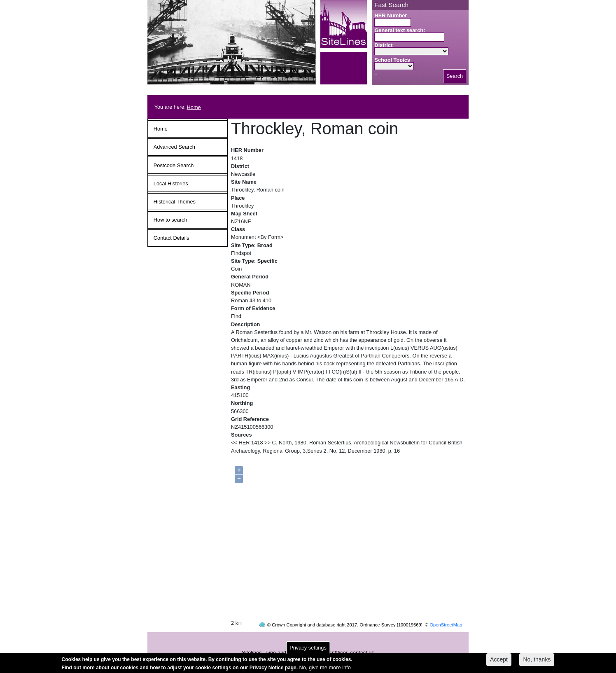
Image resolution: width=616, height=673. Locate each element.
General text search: (400, 30)
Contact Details (171, 238)
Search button (376, 75)
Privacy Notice (267, 669)
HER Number (391, 15)
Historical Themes (175, 202)
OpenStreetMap (446, 609)
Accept (499, 661)
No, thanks (537, 661)
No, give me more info (325, 669)
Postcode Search (174, 165)
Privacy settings (308, 649)
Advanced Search (174, 147)
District (383, 45)
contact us (362, 637)
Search (455, 76)
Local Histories (171, 183)
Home (194, 107)
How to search (170, 220)
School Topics (392, 60)
